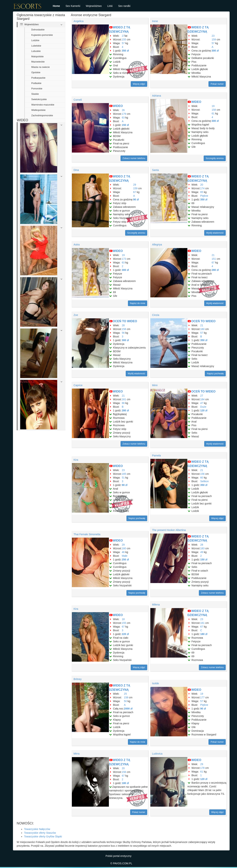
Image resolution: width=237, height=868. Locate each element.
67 (135, 192)
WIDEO (118, 106)
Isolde (155, 683)
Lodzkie (35, 40)
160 (202, 329)
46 (123, 552)
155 (124, 39)
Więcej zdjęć (139, 84)
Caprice (78, 385)
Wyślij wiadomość (215, 233)
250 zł (125, 560)
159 (214, 39)
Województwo (94, 6)
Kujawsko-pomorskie (42, 35)
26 (123, 110)
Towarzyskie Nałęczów (37, 829)
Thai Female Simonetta (87, 534)
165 (124, 474)
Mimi (155, 385)
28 (123, 325)
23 (213, 36)
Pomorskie (37, 89)
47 (202, 403)
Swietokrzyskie (39, 99)
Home (56, 6)
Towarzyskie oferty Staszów (40, 833)
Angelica (79, 21)
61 (213, 113)
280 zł (215, 270)
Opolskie (36, 72)
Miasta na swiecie (40, 67)
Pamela (156, 456)
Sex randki (124, 6)
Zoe (76, 315)
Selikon (205, 481)
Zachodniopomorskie (42, 115)
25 (125, 694)
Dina (76, 170)
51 (123, 478)
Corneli (78, 100)
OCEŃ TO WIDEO (125, 321)
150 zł (125, 125)
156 (202, 474)
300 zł (215, 51)
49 (202, 552)
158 (214, 110)
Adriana (156, 96)
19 (213, 106)
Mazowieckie (38, 62)
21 (213, 255)
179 (124, 114)
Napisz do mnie (138, 303)
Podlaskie (36, 83)
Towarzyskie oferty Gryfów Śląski (43, 836)
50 (125, 701)
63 (123, 118)
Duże (203, 407)
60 (202, 478)
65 (202, 192)
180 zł (204, 634)
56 (123, 333)
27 (123, 36)
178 (202, 768)
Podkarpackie (38, 78)
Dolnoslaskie (38, 30)
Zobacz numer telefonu (134, 158)
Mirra (76, 754)
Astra (77, 245)
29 (135, 185)
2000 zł (128, 709)
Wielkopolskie (38, 110)
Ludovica (157, 754)
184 (202, 399)
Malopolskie (37, 57)
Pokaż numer (217, 84)
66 (123, 403)
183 (202, 548)
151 (214, 259)
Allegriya (157, 245)
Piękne (204, 196)
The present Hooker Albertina (169, 530)
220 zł (125, 634)
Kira (76, 460)
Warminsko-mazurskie (43, 105)
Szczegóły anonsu (215, 158)
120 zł (204, 410)
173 (124, 259)
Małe (125, 556)
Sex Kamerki (73, 6)
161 (124, 399)
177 (202, 697)
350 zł (125, 51)
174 (202, 188)
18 (123, 619)
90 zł (136, 199)
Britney (78, 679)
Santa (155, 170)
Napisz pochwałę (215, 374)
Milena (156, 605)
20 (202, 185)
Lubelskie (36, 46)
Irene (155, 21)
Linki (110, 6)
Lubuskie (36, 51)
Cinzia (156, 315)
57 (123, 43)
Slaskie (35, 94)
